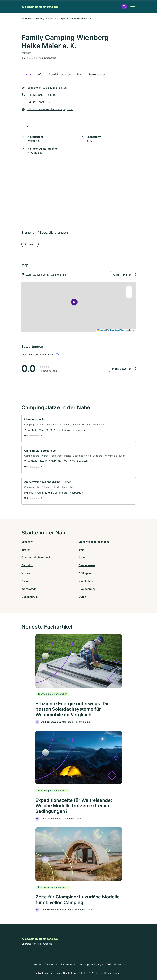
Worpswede (29, 589)
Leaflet (101, 330)
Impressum (120, 964)
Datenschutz (52, 964)
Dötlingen (85, 573)
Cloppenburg (87, 589)
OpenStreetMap (117, 330)
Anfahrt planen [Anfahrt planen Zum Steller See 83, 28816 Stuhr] (122, 275)
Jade (82, 557)
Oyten (82, 597)
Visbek (26, 573)
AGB (109, 964)
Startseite (27, 18)
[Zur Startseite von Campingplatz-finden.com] (40, 6)
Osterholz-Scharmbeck (36, 557)
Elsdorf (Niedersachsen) (94, 542)
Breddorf (27, 542)
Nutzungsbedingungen (92, 964)
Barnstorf (27, 565)
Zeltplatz (30, 244)
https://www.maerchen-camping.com (50, 109)
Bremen (26, 550)
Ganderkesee (87, 565)
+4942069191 (36, 95)
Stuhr (39, 18)
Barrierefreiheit (69, 964)
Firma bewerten (122, 369)
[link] (79, 428)
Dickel (25, 581)
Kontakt (38, 964)
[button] (124, 6)
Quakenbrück (30, 597)
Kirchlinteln (86, 581)
